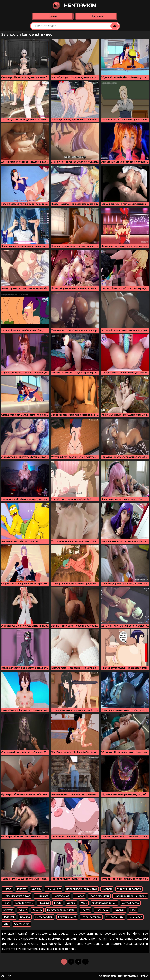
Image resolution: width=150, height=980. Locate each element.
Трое (6, 903)
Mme (84, 903)
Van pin (36, 889)
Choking (25, 917)
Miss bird (44, 903)
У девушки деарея (129, 889)
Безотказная (61, 896)
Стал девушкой (99, 896)
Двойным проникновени (130, 896)
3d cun (23, 910)
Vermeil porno (130, 903)
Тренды (53, 16)
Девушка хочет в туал (17, 896)
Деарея (107, 889)
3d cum (37, 910)
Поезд (7, 889)
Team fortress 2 (24, 903)
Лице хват (42, 896)
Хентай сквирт (67, 917)
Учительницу (115, 917)
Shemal (86, 910)
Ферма (71, 903)
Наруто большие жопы (61, 910)
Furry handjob (44, 917)
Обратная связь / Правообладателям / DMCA (124, 976)
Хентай (6, 976)
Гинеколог (135, 917)
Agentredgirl (22, 924)
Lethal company (91, 917)
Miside (58, 903)
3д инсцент (53, 889)
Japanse (22, 889)
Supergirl (119, 910)
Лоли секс (102, 910)
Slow (133, 910)
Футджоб (9, 917)
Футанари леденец (104, 903)
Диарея (79, 896)
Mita (6, 924)
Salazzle (8, 910)
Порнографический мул (81, 889)
